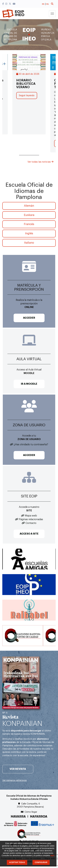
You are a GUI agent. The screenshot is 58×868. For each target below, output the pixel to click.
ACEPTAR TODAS (17, 862)
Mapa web (31, 516)
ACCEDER (29, 318)
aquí (52, 855)
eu (47, 4)
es (43, 4)
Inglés (29, 233)
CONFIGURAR (41, 862)
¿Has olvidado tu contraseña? (31, 445)
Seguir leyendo (27, 96)
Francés (29, 224)
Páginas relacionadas (31, 519)
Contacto (31, 523)
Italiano (29, 243)
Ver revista (18, 769)
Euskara (29, 215)
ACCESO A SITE (29, 534)
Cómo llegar (31, 812)
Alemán (29, 206)
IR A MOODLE (29, 384)
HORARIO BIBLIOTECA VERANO (26, 84)
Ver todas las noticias (40, 162)
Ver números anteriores (15, 780)
